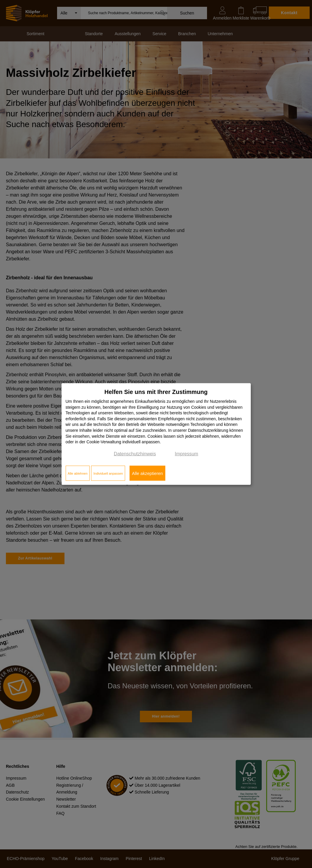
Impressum (186, 454)
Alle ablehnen (78, 473)
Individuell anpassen (108, 473)
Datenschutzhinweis (135, 454)
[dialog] (156, 434)
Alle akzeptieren (147, 473)
